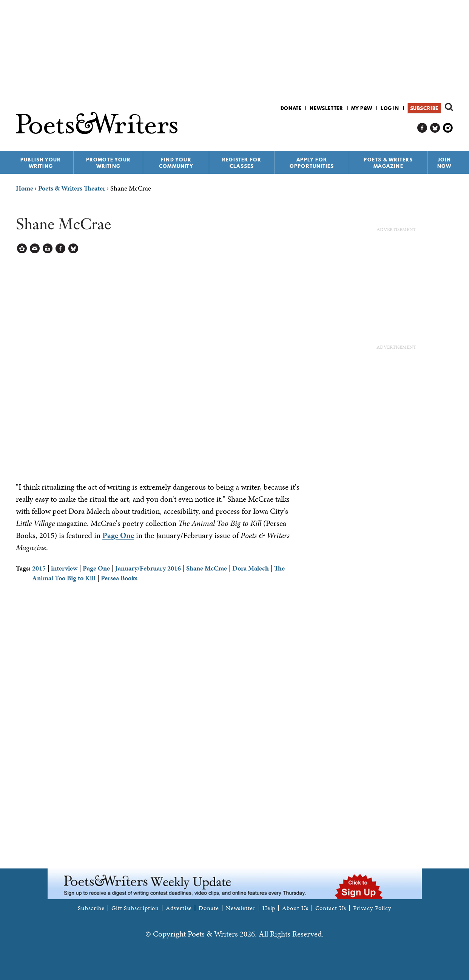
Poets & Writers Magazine (388, 163)
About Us (295, 908)
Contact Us (331, 908)
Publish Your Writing (41, 163)
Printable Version (22, 249)
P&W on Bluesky (435, 128)
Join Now (444, 163)
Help (269, 908)
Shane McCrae (207, 568)
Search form (449, 107)
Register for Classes (242, 163)
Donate (291, 108)
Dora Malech (251, 568)
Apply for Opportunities (312, 163)
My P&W (362, 108)
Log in (390, 108)
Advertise (179, 908)
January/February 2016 (148, 568)
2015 (39, 568)
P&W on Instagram (448, 128)
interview (64, 568)
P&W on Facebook (422, 128)
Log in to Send (35, 249)
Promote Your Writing (108, 163)
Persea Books (119, 578)
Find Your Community (176, 163)
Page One (118, 535)
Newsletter (326, 108)
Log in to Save (48, 249)
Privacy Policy (372, 908)
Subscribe (424, 108)
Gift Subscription (135, 908)
